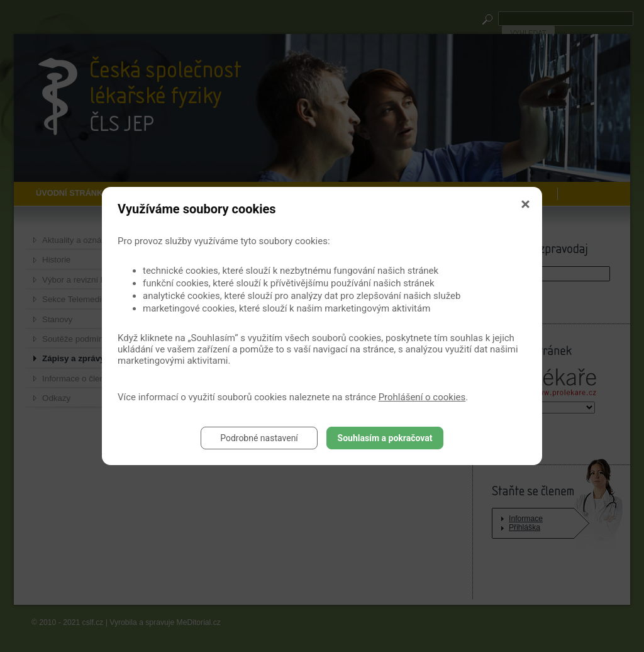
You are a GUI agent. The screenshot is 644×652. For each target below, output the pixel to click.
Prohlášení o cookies (422, 397)
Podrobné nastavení (259, 438)
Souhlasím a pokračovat (385, 438)
